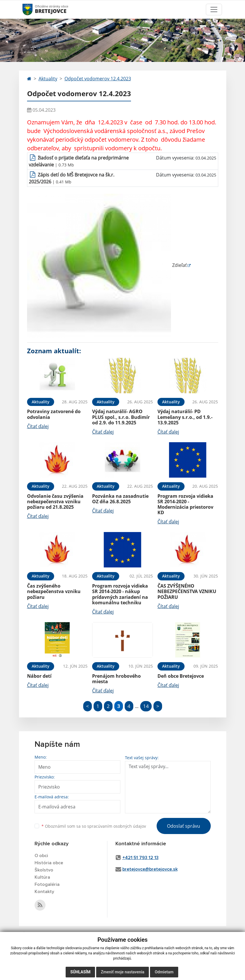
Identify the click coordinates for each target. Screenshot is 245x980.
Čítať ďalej (38, 426)
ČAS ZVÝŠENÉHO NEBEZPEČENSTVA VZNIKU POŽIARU (187, 591)
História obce (49, 863)
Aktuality (48, 79)
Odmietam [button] (164, 972)
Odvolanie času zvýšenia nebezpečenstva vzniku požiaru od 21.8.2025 (55, 502)
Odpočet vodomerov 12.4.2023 (98, 79)
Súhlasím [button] (80, 972)
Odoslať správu (184, 826)
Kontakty (44, 892)
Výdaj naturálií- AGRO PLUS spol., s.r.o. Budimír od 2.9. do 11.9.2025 (121, 417)
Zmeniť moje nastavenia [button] (122, 972)
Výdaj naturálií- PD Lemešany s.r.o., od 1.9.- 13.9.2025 (185, 417)
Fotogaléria (47, 884)
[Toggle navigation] (214, 10)
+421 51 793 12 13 (140, 858)
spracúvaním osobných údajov (117, 826)
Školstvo (44, 870)
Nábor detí (39, 676)
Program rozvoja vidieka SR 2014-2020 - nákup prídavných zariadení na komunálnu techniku (120, 594)
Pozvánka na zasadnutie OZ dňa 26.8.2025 (120, 499)
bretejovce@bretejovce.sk (150, 869)
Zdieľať (107, 265)
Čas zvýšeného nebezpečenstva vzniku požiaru (54, 591)
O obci (41, 856)
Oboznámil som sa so (94, 826)
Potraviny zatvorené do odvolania (54, 414)
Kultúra (42, 877)
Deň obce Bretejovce (181, 676)
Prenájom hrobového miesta (116, 679)
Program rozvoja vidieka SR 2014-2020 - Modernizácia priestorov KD (185, 504)
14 (146, 706)
